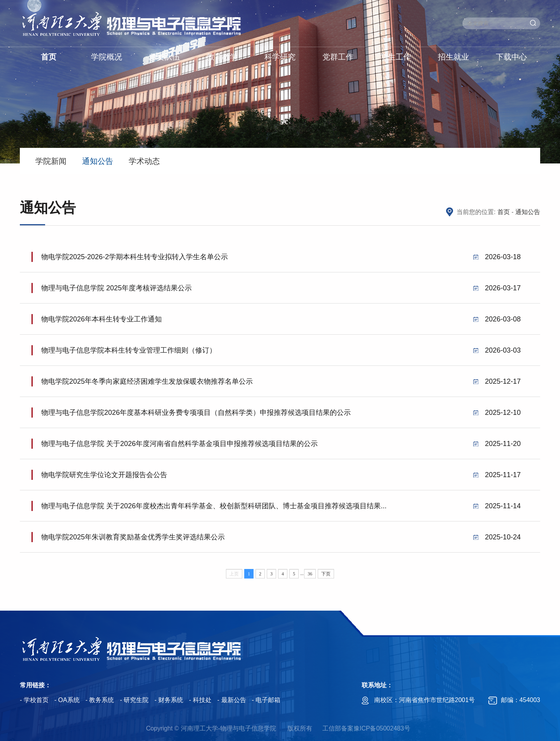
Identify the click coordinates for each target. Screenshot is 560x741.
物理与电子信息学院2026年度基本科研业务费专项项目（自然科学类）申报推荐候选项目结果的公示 (281, 420)
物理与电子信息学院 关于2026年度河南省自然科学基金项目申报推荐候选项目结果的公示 (281, 451)
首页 (49, 57)
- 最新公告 (232, 700)
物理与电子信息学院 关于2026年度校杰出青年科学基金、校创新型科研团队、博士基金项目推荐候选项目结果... (281, 514)
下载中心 (511, 57)
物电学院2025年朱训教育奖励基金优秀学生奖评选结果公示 (281, 545)
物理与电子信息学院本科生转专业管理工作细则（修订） (281, 358)
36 (310, 579)
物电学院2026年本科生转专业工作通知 (281, 327)
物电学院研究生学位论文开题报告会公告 (281, 483)
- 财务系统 (169, 700)
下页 (326, 579)
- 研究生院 (134, 700)
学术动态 (144, 161)
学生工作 (395, 57)
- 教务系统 (100, 700)
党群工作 (338, 57)
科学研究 (280, 57)
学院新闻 (51, 161)
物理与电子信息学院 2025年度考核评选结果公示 (281, 296)
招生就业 (453, 57)
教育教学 (222, 57)
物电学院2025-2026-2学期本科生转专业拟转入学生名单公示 (281, 265)
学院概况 (107, 57)
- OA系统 (67, 700)
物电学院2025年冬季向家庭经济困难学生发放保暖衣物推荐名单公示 (281, 389)
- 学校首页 (34, 700)
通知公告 (98, 161)
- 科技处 (200, 700)
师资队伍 (164, 57)
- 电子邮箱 (266, 700)
